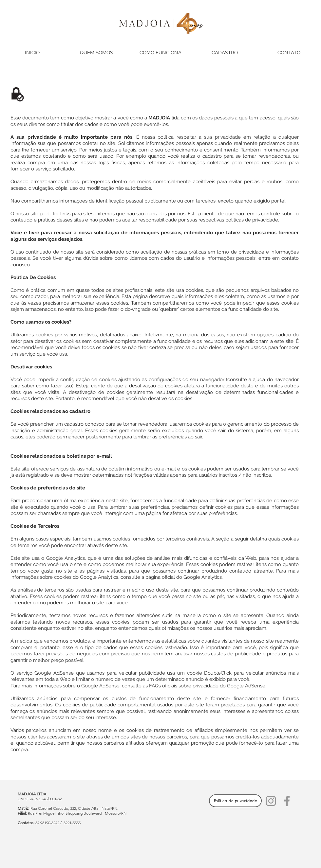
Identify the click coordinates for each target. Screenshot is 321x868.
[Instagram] (271, 801)
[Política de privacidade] (235, 801)
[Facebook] (287, 801)
